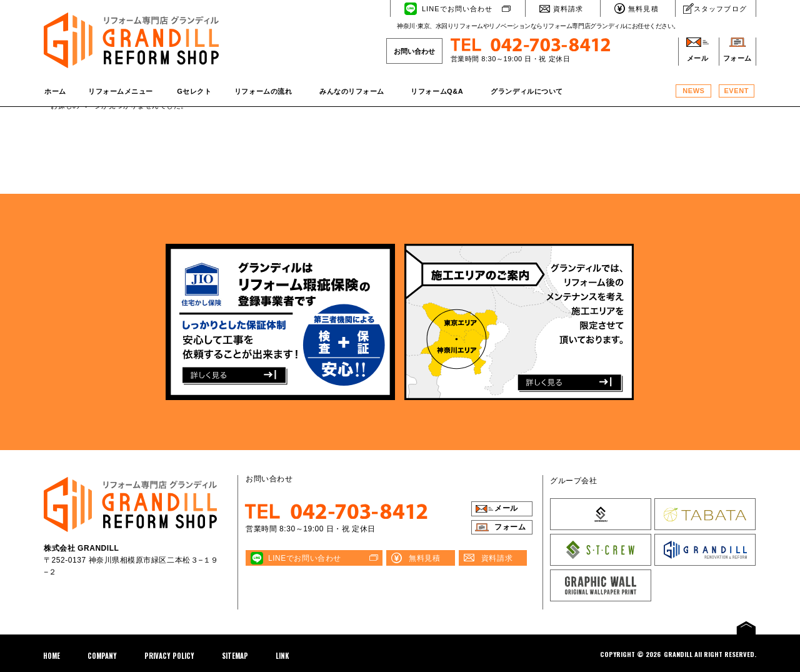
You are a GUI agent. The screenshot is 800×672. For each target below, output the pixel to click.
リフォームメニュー (121, 91)
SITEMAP (235, 656)
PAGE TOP (747, 627)
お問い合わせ (414, 51)
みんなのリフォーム (352, 91)
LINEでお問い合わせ (457, 9)
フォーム (737, 58)
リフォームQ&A (437, 91)
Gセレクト (194, 91)
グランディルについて (527, 91)
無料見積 (643, 9)
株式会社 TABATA (705, 514)
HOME (52, 656)
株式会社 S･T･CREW (601, 550)
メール (698, 58)
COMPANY (102, 656)
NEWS (693, 91)
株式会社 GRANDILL (705, 550)
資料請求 (568, 9)
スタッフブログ (720, 9)
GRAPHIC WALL (601, 585)
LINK (282, 656)
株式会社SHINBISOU (601, 514)
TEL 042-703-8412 (338, 511)
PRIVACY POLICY (169, 656)
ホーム (55, 91)
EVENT (736, 91)
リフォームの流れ (263, 91)
